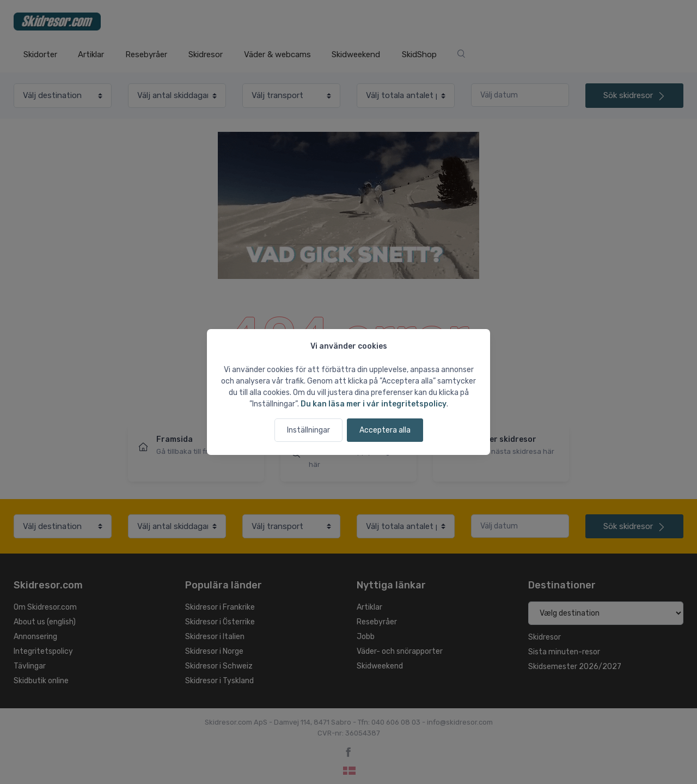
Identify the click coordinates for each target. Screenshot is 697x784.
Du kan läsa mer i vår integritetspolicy (374, 404)
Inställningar (308, 430)
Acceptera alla (385, 430)
